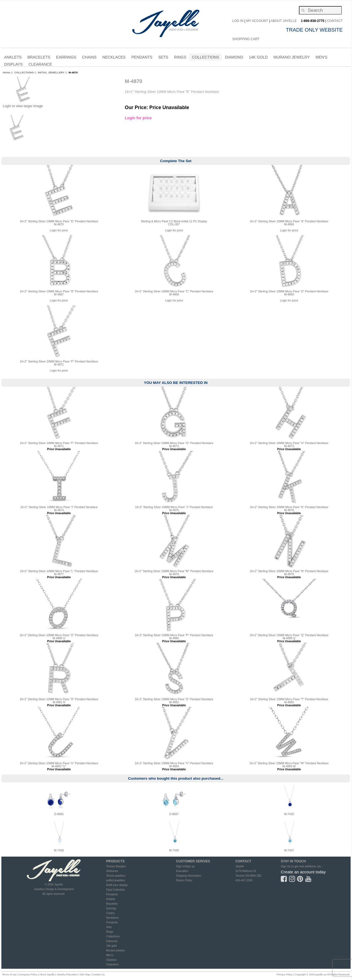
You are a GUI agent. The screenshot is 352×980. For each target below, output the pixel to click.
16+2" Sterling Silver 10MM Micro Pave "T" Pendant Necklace (289, 699)
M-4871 (59, 365)
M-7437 (289, 850)
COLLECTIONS (206, 58)
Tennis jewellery (116, 876)
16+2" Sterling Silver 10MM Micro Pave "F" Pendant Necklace (59, 362)
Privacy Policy (285, 975)
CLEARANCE (40, 65)
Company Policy (28, 975)
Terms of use (9, 975)
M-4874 (59, 510)
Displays (13, 64)
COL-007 (174, 224)
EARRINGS (66, 58)
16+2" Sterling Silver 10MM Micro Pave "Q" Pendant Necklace (289, 635)
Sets (109, 927)
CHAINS (89, 58)
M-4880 (174, 638)
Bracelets (112, 904)
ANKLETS (13, 58)
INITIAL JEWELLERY (51, 72)
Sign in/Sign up (185, 866)
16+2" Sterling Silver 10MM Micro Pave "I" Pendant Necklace (59, 507)
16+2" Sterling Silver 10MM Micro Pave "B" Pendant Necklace (59, 291)
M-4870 (59, 224)
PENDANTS (142, 58)
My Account (257, 21)
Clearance (112, 964)
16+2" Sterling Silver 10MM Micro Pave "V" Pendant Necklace (174, 763)
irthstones (112, 871)
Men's (110, 955)
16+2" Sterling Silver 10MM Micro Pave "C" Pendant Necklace (174, 291)
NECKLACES (114, 58)
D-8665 (59, 814)
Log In (238, 21)
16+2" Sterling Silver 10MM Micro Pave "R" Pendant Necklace (59, 699)
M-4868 (174, 294)
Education (182, 871)
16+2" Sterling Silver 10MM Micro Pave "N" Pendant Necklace (289, 571)
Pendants (112, 894)
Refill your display (117, 885)
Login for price (138, 118)
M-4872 (174, 446)
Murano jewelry (116, 950)
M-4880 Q (289, 638)
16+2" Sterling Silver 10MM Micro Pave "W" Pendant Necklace (289, 763)
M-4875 (174, 510)
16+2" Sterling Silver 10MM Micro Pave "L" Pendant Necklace (59, 571)
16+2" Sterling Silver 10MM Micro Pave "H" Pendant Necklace (289, 443)
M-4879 (289, 574)
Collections (113, 936)
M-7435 (289, 814)
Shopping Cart (246, 39)
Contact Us (98, 975)
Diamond (112, 941)
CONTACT (335, 21)
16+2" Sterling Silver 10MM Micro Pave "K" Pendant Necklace (289, 507)
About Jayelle (284, 21)
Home (6, 72)
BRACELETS (39, 58)
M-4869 (289, 294)
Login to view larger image (23, 106)
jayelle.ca (321, 975)
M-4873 (289, 446)
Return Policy (184, 880)
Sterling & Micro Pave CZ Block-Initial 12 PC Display (174, 221)
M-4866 (289, 224)
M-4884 (174, 766)
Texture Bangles (116, 866)
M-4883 (289, 702)
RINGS (180, 58)
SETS (163, 58)
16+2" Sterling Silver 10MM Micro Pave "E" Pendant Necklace (59, 221)
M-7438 (59, 850)
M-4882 (174, 702)
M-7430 (174, 850)
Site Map (85, 975)
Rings (110, 932)
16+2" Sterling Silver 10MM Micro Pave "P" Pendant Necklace (174, 635)
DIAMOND (234, 58)
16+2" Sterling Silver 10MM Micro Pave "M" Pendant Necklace (174, 571)
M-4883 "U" (59, 766)
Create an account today (303, 872)
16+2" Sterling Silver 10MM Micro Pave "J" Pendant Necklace (174, 507)
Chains (110, 913)
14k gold (111, 946)
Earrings (111, 908)
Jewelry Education (67, 975)
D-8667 (174, 814)
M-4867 (59, 294)
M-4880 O (59, 638)
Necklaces (112, 918)
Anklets (111, 899)
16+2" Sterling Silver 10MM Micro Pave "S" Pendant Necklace (174, 699)
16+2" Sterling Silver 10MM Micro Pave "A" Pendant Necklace (289, 221)
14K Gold (258, 58)
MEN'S (321, 58)
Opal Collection (116, 890)
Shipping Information (189, 876)
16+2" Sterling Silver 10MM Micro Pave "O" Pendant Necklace (59, 635)
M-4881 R (59, 702)
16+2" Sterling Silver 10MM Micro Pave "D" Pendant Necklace (289, 291)
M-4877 (59, 574)
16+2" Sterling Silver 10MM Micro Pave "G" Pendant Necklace (174, 443)
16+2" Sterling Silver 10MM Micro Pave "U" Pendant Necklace (59, 763)
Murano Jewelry (291, 58)
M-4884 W (289, 766)
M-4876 (289, 510)
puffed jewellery (116, 880)
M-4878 (174, 574)
